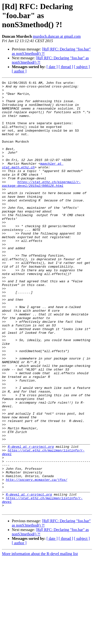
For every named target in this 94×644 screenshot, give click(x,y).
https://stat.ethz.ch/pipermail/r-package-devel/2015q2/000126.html (41, 205)
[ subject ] (82, 67)
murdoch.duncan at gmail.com (57, 36)
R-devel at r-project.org (31, 520)
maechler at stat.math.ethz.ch (33, 183)
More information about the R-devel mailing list (40, 640)
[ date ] (52, 67)
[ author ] (19, 71)
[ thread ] (66, 67)
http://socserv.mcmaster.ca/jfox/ (37, 560)
